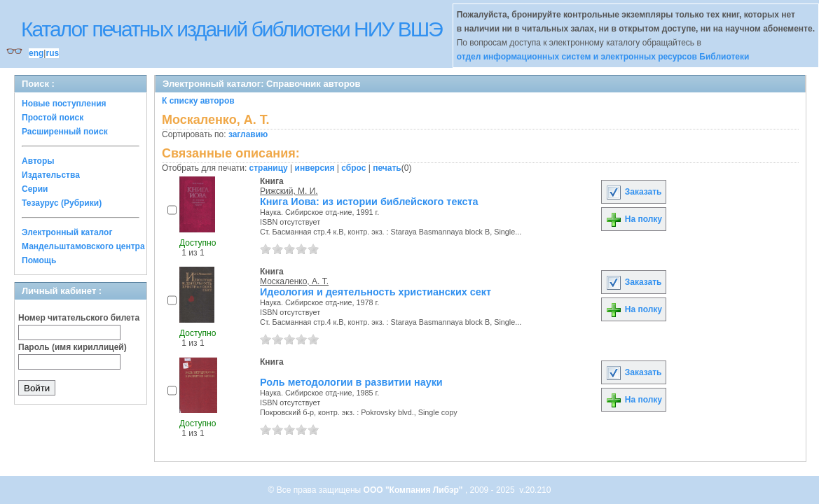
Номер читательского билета (79, 318)
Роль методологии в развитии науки (351, 382)
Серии (35, 189)
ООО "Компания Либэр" (414, 490)
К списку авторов (198, 101)
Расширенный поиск (65, 132)
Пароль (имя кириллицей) (73, 347)
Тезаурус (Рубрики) (62, 203)
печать (387, 168)
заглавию (248, 134)
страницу (269, 168)
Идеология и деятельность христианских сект (376, 292)
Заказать (633, 192)
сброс (353, 168)
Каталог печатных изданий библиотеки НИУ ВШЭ (232, 29)
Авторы (38, 161)
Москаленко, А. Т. (294, 281)
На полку (634, 219)
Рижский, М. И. (289, 191)
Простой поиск (53, 118)
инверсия (315, 168)
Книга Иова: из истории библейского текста (369, 202)
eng (36, 53)
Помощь (39, 260)
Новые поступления (64, 104)
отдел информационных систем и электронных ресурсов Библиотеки (603, 57)
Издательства (51, 175)
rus (52, 53)
